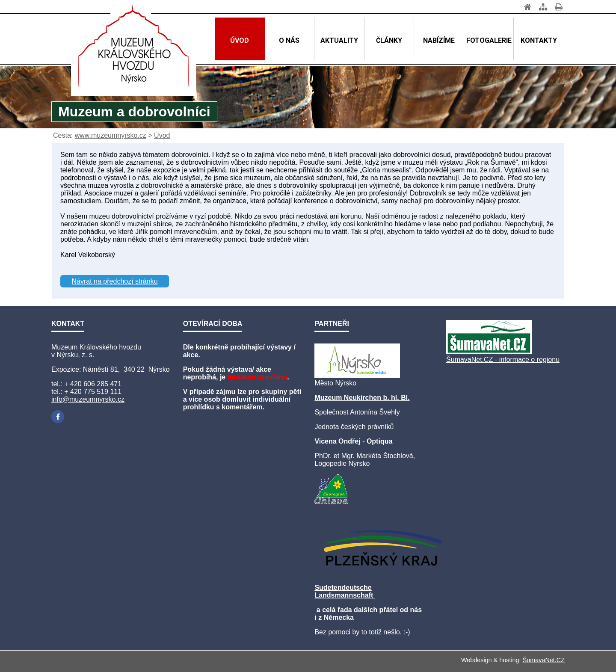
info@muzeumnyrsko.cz (88, 399)
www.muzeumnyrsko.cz (111, 135)
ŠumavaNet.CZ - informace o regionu (503, 360)
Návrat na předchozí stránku (115, 281)
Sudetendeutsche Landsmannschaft (345, 591)
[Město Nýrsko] (357, 375)
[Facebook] (58, 417)
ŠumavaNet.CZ (544, 660)
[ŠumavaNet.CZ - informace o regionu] (489, 352)
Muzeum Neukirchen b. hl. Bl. (362, 398)
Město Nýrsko (335, 383)
